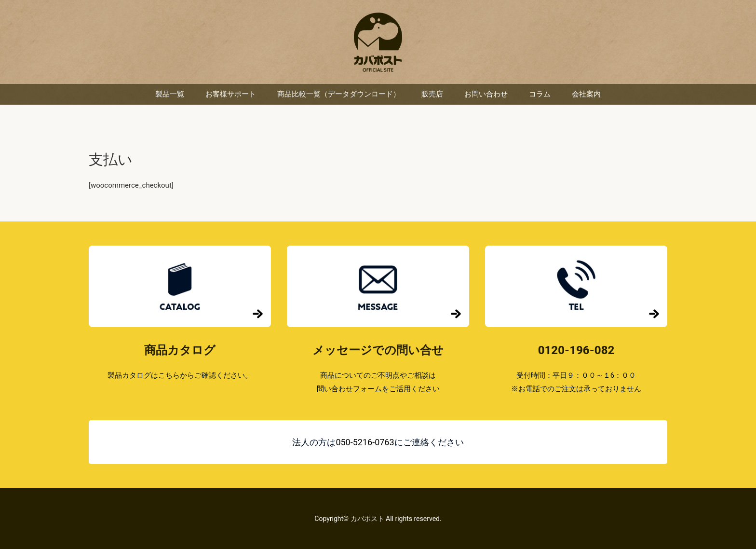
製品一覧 (170, 94)
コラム (540, 94)
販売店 (432, 94)
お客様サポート (231, 94)
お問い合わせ (486, 94)
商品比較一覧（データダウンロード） (339, 94)
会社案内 (586, 94)
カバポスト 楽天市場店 (378, 42)
